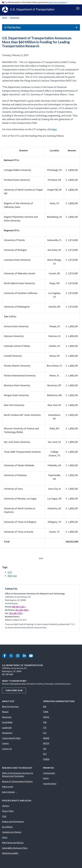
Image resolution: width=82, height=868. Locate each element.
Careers (5, 743)
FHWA (46, 712)
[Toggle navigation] (78, 8)
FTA (45, 728)
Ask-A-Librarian (10, 792)
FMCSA (46, 717)
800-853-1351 (19, 607)
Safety (46, 778)
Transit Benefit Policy (11, 738)
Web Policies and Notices (13, 843)
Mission (5, 712)
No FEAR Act (7, 827)
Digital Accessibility (10, 853)
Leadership (7, 728)
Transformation (50, 784)
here (54, 129)
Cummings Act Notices (12, 832)
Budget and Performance (13, 822)
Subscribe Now (14, 690)
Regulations (7, 733)
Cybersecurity (49, 773)
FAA (45, 707)
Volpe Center (8, 787)
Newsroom (15, 18)
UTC (10, 572)
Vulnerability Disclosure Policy (15, 848)
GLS (45, 733)
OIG (45, 749)
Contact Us (7, 749)
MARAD (46, 738)
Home (5, 18)
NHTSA (46, 743)
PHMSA (46, 759)
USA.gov (6, 806)
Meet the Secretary (10, 707)
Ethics (5, 837)
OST (45, 754)
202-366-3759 (16, 613)
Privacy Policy (8, 811)
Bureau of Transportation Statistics (17, 781)
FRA (45, 722)
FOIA (4, 816)
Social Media (7, 722)
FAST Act (12, 576)
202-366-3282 (22, 610)
